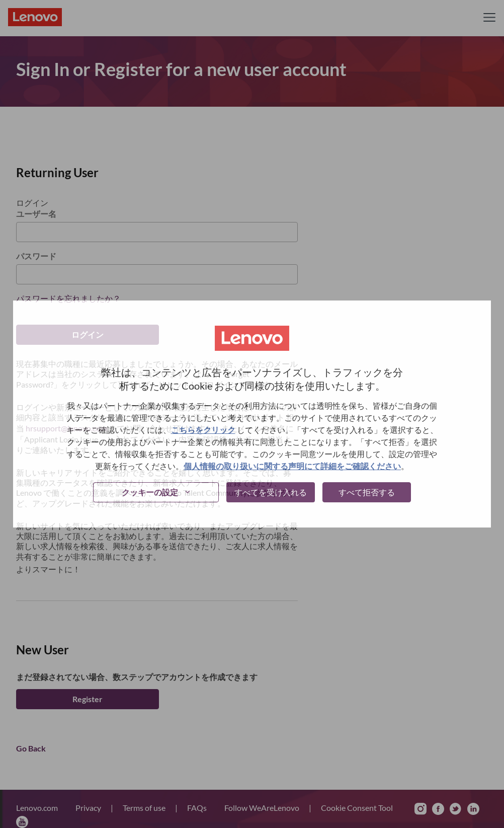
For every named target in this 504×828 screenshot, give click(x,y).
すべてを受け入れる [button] (271, 492)
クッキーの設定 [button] (150, 492)
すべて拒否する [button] (367, 492)
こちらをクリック (203, 430)
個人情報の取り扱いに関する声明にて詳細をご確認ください (292, 466)
